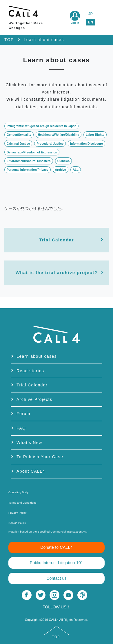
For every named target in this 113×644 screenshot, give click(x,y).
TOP (9, 40)
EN (91, 22)
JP (91, 14)
